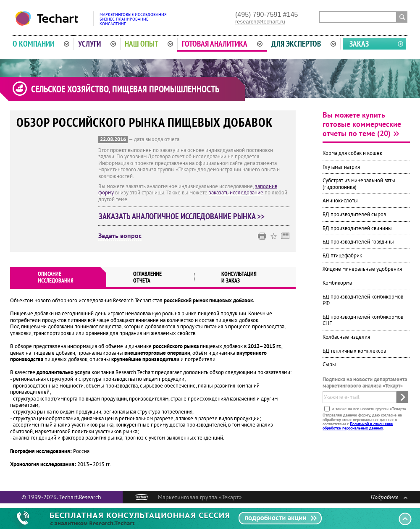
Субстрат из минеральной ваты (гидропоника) (359, 184)
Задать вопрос (120, 236)
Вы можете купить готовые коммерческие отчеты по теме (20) (362, 124)
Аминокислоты (340, 200)
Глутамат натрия (341, 167)
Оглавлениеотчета (147, 277)
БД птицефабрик (342, 255)
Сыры (329, 364)
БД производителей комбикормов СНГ (363, 320)
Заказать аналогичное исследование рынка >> (182, 216)
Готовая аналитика (222, 44)
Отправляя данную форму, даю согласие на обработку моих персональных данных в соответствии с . (362, 422)
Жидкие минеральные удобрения (362, 269)
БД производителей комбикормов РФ (363, 300)
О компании (41, 44)
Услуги (97, 44)
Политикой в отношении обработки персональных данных (358, 426)
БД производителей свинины (357, 228)
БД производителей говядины (358, 242)
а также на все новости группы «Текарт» (369, 409)
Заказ (359, 44)
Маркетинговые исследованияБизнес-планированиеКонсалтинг (133, 19)
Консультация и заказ (239, 277)
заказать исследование (236, 192)
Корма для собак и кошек (352, 153)
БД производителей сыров (354, 214)
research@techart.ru (260, 22)
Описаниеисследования (56, 277)
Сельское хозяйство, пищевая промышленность (125, 89)
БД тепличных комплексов (354, 351)
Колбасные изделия (346, 337)
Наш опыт (149, 44)
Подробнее (389, 497)
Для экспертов (304, 44)
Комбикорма (337, 283)
